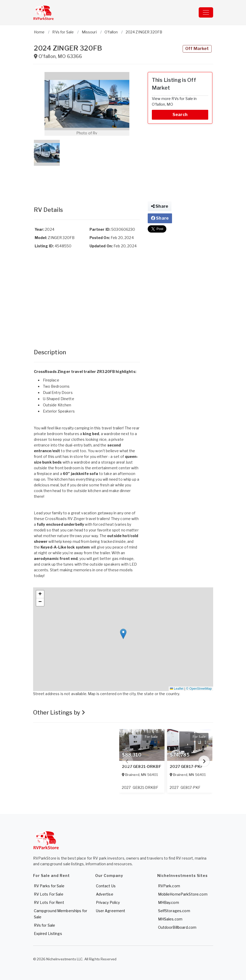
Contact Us (106, 886)
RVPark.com (169, 886)
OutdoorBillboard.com (177, 927)
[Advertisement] (87, 181)
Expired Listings (48, 934)
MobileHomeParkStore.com (183, 894)
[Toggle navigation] (206, 12)
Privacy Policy (108, 902)
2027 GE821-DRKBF (141, 767)
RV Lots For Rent (49, 902)
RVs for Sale (45, 925)
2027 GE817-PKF (186, 767)
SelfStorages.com (174, 911)
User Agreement (111, 911)
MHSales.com (170, 919)
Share (160, 206)
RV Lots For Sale (49, 894)
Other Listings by (59, 712)
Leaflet (177, 689)
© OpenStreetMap (199, 689)
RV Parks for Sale (49, 886)
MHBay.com (169, 902)
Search (180, 115)
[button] (87, 104)
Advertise (105, 894)
